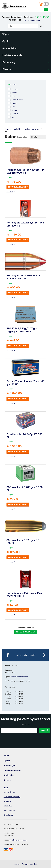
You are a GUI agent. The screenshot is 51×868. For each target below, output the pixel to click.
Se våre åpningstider (32, 20)
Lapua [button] (14, 103)
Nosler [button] (14, 110)
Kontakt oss (8, 815)
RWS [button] (14, 117)
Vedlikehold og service (12, 797)
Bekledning (9, 62)
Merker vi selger (10, 792)
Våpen (6, 34)
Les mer (10, 192)
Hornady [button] (15, 89)
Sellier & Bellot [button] (17, 100)
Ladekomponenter (13, 55)
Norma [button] (15, 93)
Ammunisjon (9, 48)
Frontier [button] (15, 114)
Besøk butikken (9, 810)
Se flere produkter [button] (26, 632)
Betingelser (8, 801)
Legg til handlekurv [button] (18, 187)
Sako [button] (14, 107)
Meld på (45, 730)
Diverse (7, 69)
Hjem (7, 129)
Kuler (13, 85)
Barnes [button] (15, 96)
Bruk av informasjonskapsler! (25, 864)
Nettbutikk (17, 129)
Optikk (6, 41)
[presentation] (19, 739)
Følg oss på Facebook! (26, 655)
